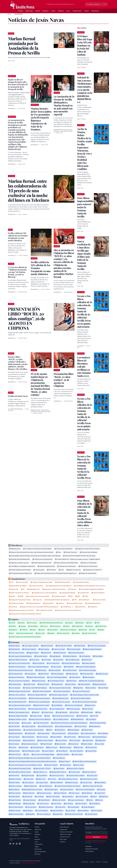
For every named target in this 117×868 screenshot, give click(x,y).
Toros (68, 11)
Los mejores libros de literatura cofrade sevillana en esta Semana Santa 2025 (84, 367)
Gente (53, 11)
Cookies (92, 862)
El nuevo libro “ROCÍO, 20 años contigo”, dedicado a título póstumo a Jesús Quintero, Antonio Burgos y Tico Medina (18, 363)
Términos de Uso (65, 837)
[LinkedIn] (20, 844)
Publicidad (88, 846)
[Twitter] (13, 844)
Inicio (9, 14)
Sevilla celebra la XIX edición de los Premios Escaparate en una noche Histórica (18, 237)
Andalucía (46, 11)
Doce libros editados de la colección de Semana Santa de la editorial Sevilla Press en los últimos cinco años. (85, 513)
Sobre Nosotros (65, 827)
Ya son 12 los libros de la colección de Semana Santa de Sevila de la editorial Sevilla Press (84, 467)
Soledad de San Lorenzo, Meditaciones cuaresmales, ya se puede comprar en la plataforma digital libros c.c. (85, 90)
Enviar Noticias (89, 851)
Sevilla (38, 11)
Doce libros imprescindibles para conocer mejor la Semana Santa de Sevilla (86, 207)
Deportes (61, 11)
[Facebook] (10, 844)
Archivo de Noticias (40, 852)
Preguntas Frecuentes (92, 849)
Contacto (63, 842)
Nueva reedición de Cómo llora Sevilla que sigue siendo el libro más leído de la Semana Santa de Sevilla (84, 255)
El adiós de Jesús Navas (18, 396)
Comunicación (77, 11)
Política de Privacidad (66, 832)
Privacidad (85, 862)
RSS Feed (37, 854)
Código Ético (64, 829)
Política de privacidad (98, 843)
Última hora (29, 11)
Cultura (87, 11)
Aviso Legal (63, 839)
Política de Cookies (66, 834)
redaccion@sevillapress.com (29, 863)
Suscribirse (96, 837)
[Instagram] (17, 844)
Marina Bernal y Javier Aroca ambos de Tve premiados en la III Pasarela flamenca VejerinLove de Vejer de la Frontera (41, 119)
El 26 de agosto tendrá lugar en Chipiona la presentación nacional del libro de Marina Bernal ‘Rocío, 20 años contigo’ (40, 384)
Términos (98, 862)
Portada (20, 11)
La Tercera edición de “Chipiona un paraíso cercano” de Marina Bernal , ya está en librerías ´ (17, 272)
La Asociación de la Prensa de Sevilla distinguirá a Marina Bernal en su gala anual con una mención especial (64, 105)
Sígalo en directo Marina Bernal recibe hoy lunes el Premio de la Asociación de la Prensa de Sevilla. (18, 84)
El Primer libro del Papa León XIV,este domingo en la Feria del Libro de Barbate (85, 45)
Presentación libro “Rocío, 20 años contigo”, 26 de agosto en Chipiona (64, 380)
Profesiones (95, 11)
